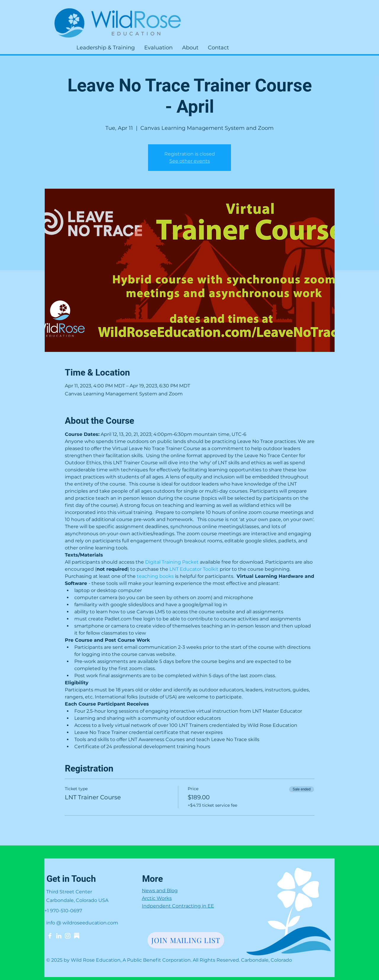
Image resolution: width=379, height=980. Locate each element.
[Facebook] (50, 936)
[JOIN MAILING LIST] (186, 940)
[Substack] (77, 936)
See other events (190, 161)
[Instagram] (68, 936)
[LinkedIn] (59, 936)
